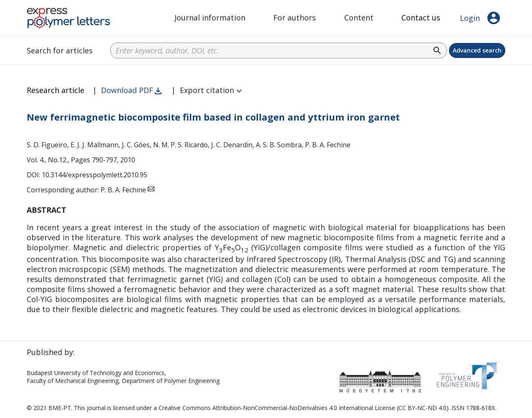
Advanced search (477, 50)
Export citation (207, 90)
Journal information (210, 18)
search (437, 50)
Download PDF (127, 90)
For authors (295, 18)
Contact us (421, 18)
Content (359, 18)
